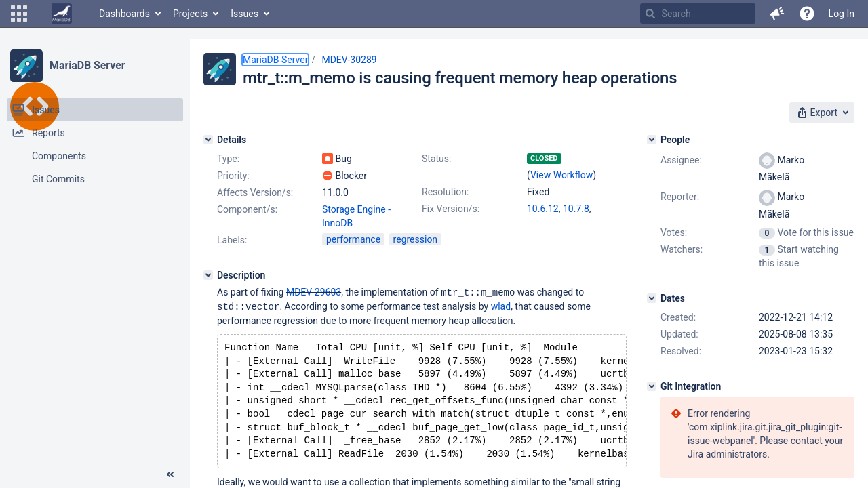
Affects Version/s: (255, 192)
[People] (652, 140)
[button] (19, 14)
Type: (228, 159)
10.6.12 (543, 209)
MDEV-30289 (349, 60)
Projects (190, 14)
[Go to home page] (62, 14)
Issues (244, 14)
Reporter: (680, 197)
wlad (501, 306)
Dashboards (124, 14)
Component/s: (247, 209)
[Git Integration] (652, 386)
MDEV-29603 (314, 292)
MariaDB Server (87, 65)
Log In (842, 14)
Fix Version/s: (451, 209)
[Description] (208, 275)
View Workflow (561, 175)
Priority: (233, 176)
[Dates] (652, 298)
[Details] (208, 140)
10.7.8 (576, 209)
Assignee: (681, 160)
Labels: (232, 240)
